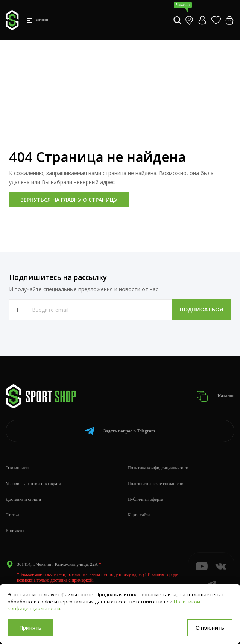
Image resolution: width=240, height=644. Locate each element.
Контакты (15, 531)
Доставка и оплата (23, 499)
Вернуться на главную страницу (69, 200)
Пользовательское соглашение (156, 484)
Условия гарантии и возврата (33, 484)
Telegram (120, 431)
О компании (17, 468)
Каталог (215, 396)
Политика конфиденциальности (158, 468)
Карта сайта (139, 515)
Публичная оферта (145, 499)
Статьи (12, 515)
